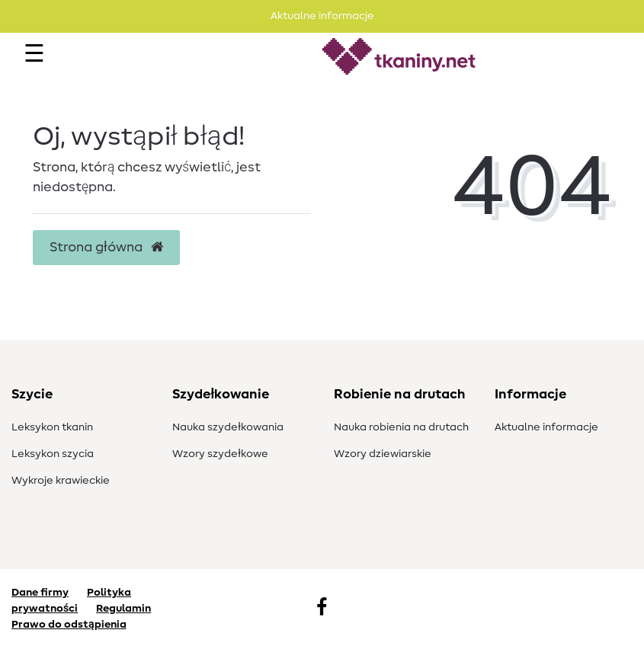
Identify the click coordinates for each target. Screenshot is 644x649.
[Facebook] (322, 609)
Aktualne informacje (546, 427)
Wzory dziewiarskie (383, 454)
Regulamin (123, 609)
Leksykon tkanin (52, 427)
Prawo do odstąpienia (69, 625)
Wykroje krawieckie (61, 481)
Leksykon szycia (53, 454)
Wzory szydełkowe (220, 454)
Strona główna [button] (106, 248)
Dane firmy (40, 593)
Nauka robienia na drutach (401, 427)
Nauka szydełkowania (228, 427)
